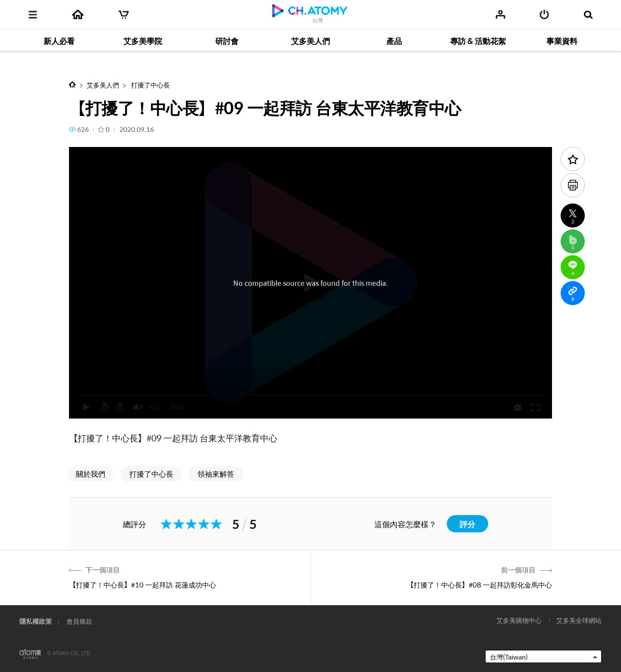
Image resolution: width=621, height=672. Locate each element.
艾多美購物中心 (519, 620)
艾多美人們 (103, 85)
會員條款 (79, 621)
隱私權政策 (36, 621)
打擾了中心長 (150, 85)
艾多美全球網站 (579, 620)
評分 (467, 524)
